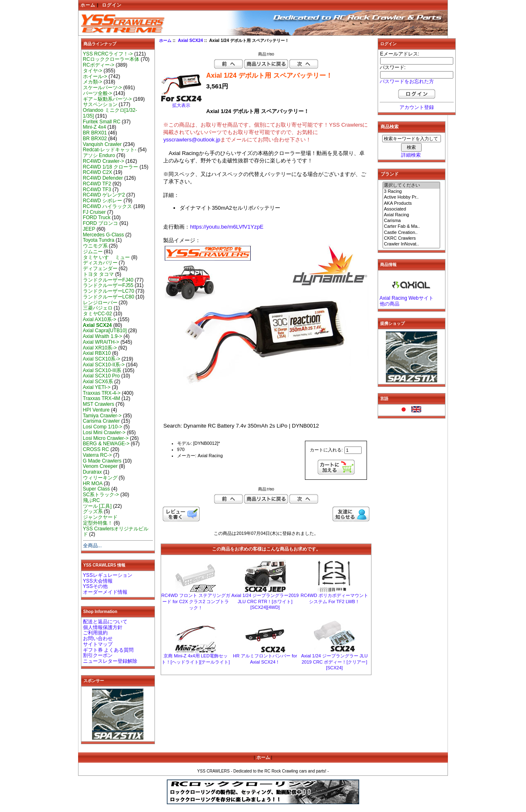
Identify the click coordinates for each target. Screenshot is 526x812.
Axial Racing (411, 215)
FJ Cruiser (95, 212)
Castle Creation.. (411, 233)
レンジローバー (100, 303)
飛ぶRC (91, 500)
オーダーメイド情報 (105, 592)
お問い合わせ (98, 638)
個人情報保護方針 (103, 627)
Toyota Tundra (99, 240)
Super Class (97, 489)
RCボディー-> (99, 65)
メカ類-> (93, 82)
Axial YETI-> (97, 387)
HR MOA (93, 483)
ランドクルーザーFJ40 (108, 280)
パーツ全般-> (98, 93)
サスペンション (100, 104)
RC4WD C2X (98, 172)
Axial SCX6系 (98, 382)
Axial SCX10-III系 (102, 370)
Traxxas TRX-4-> (102, 393)
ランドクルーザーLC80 (109, 297)
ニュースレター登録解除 (110, 661)
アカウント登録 (417, 107)
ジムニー (93, 252)
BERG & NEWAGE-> (106, 444)
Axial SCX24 (190, 40)
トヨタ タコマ (98, 274)
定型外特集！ (98, 523)
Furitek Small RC (102, 122)
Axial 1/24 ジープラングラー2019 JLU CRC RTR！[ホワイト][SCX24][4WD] (265, 601)
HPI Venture (96, 410)
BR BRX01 (95, 133)
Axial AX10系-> (100, 319)
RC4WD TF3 (97, 190)
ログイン (112, 5)
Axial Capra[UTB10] (105, 331)
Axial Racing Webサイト (407, 298)
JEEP (89, 229)
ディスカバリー (100, 263)
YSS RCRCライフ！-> (108, 54)
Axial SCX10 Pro (102, 376)
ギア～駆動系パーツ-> (107, 99)
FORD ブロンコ (101, 223)
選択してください (411, 185)
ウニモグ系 (95, 246)
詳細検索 (411, 155)
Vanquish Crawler (103, 144)
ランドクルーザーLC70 (109, 291)
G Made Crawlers (102, 461)
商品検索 (390, 127)
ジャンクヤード (100, 517)
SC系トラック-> (101, 495)
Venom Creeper (100, 466)
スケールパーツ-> (103, 88)
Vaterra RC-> (98, 455)
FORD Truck (97, 217)
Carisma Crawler (102, 421)
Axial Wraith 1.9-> (103, 336)
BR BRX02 (95, 139)
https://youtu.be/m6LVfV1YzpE (227, 227)
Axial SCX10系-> (102, 359)
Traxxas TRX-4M (102, 398)
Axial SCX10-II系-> (104, 365)
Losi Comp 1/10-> (103, 427)
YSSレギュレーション (108, 575)
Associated (411, 209)
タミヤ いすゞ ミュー (107, 257)
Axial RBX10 (97, 353)
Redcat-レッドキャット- (110, 150)
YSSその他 (95, 586)
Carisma (411, 221)
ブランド (390, 174)
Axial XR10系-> (100, 348)
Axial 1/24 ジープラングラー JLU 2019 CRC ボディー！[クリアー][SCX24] (335, 662)
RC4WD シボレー (103, 201)
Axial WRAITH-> (101, 342)
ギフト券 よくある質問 (108, 650)
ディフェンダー (100, 268)
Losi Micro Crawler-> (106, 438)
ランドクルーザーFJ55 (108, 285)
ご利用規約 (95, 633)
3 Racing (411, 192)
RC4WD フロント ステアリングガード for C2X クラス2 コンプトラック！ (195, 601)
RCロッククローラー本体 (111, 59)
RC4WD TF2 (97, 184)
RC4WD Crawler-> (104, 161)
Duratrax (92, 472)
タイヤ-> (93, 71)
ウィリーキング (100, 478)
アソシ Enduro (99, 155)
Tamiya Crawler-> (102, 416)
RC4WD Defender (103, 178)
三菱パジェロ (98, 308)
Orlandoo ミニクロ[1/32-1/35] (110, 113)
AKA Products (411, 204)
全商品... (92, 546)
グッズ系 (93, 511)
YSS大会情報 (98, 581)
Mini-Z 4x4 (95, 127)
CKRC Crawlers (411, 238)
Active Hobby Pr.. (411, 197)
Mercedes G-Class (104, 235)
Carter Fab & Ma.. (411, 227)
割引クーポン (98, 655)
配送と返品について (105, 622)
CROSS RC (96, 449)
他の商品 (390, 304)
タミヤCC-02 (98, 314)
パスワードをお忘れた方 (407, 81)
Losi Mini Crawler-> (104, 433)
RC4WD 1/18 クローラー (111, 167)
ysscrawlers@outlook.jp (192, 140)
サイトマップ (98, 644)
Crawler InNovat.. (411, 244)
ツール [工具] (97, 506)
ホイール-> (95, 76)
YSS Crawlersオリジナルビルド (116, 532)
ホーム (88, 5)
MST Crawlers (99, 404)
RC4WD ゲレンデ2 (104, 195)
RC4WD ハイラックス (108, 206)
